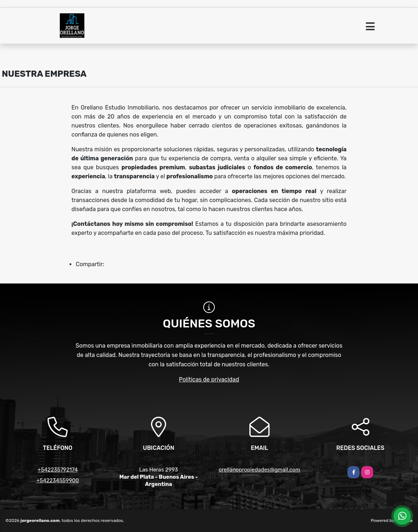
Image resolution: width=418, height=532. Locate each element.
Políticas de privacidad (209, 379)
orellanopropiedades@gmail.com (259, 470)
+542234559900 (58, 480)
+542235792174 (57, 470)
